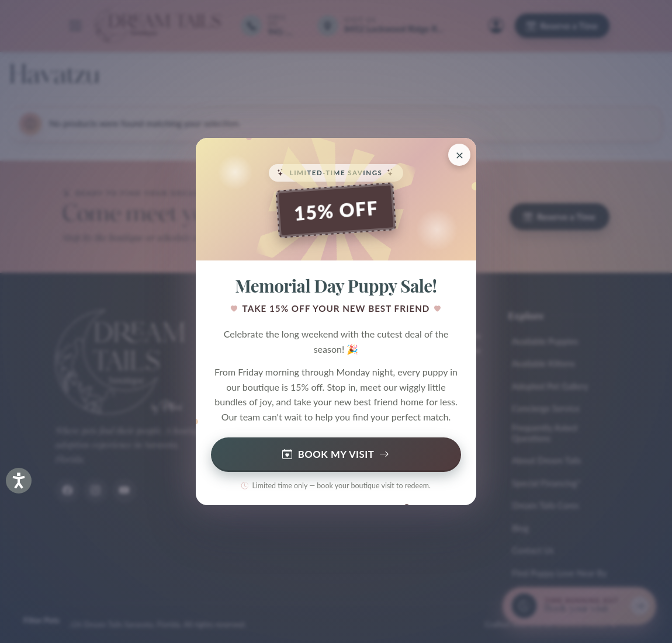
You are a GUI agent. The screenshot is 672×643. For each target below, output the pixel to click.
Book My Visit (336, 455)
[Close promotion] (459, 155)
